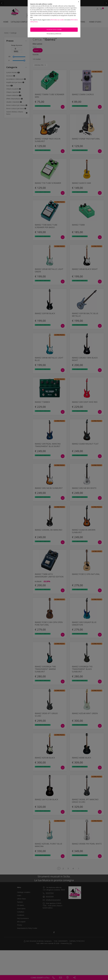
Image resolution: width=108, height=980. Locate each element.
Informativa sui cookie (57, 20)
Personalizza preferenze (54, 34)
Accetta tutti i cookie (54, 30)
